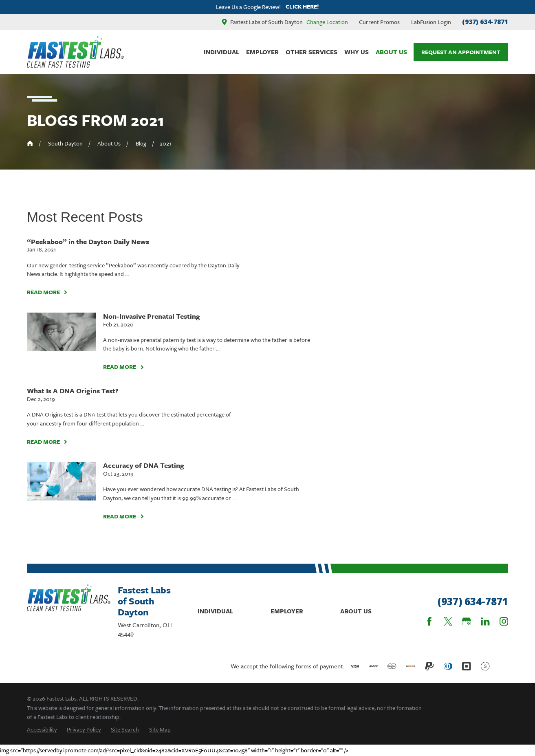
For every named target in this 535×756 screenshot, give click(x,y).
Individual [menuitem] (221, 52)
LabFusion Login (431, 22)
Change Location (327, 22)
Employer (287, 611)
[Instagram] (504, 621)
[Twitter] (448, 621)
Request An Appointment (461, 52)
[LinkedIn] (485, 621)
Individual (215, 611)
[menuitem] (42, 729)
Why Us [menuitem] (357, 52)
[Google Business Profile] (466, 621)
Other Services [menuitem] (312, 52)
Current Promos (379, 22)
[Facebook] (429, 621)
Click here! (302, 7)
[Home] (76, 52)
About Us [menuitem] (391, 52)
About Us (356, 611)
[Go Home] (30, 143)
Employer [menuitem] (262, 52)
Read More (47, 292)
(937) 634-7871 (485, 22)
